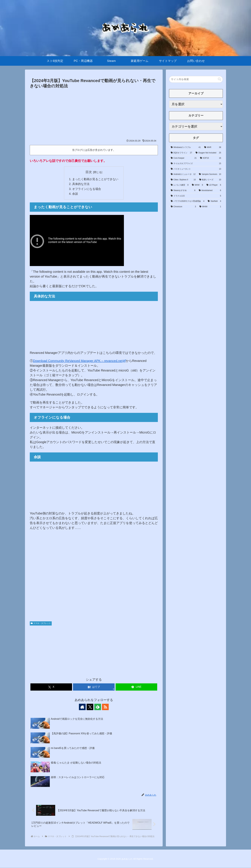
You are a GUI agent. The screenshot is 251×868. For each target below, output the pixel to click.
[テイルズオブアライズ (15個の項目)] (196, 164)
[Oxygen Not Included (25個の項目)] (208, 153)
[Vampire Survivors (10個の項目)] (210, 174)
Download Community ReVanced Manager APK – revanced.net (79, 361)
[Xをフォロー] (90, 707)
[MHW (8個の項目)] (197, 185)
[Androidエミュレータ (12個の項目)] (183, 174)
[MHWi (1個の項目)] (210, 207)
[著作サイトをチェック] (83, 707)
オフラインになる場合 (87, 189)
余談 (75, 194)
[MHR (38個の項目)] (213, 147)
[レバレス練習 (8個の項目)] (180, 185)
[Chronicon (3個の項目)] (183, 207)
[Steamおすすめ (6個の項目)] (183, 191)
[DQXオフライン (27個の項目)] (181, 153)
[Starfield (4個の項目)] (214, 201)
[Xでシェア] (51, 687)
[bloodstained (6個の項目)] (210, 191)
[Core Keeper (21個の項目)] (184, 158)
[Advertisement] (94, 113)
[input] (196, 79)
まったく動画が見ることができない (95, 179)
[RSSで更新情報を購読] (105, 707)
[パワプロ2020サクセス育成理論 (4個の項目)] (188, 201)
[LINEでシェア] (136, 687)
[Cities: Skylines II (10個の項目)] (183, 180)
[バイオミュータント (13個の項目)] (196, 169)
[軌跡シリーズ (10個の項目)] (210, 180)
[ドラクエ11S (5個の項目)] (196, 196)
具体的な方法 (81, 184)
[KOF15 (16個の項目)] (211, 158)
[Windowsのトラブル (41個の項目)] (186, 147)
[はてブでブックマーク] (94, 687)
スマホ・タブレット (41, 623)
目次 (89, 172)
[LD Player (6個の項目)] (214, 185)
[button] (219, 79)
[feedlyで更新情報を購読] (97, 707)
